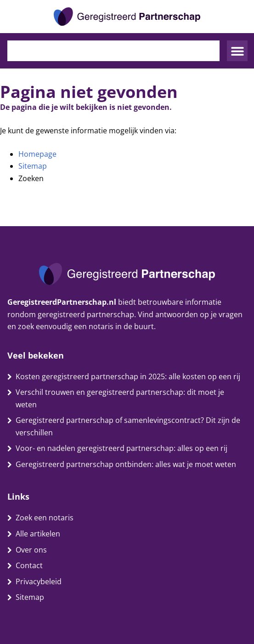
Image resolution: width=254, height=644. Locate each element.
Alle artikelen (38, 534)
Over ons (31, 550)
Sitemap (33, 166)
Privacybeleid (39, 581)
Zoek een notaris (45, 518)
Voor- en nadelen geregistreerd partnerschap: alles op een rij (121, 448)
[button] (237, 51)
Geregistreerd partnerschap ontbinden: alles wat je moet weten (126, 464)
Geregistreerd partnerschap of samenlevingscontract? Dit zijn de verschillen (128, 426)
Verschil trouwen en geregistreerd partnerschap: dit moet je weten (120, 398)
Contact (29, 565)
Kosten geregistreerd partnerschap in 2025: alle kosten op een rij (128, 376)
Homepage (37, 154)
